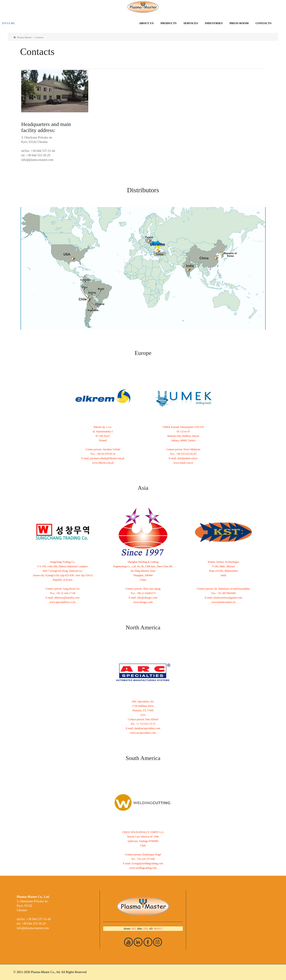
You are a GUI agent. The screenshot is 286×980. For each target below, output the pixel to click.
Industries (214, 23)
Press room (239, 23)
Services (191, 23)
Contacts (264, 23)
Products (169, 23)
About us (146, 23)
